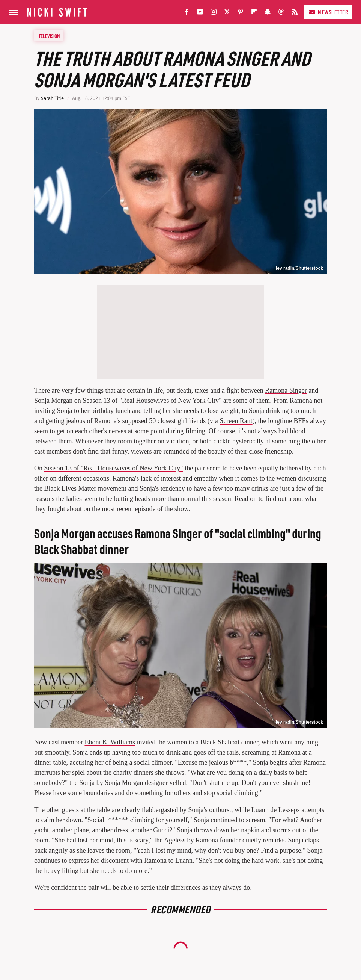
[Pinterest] (241, 13)
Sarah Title (52, 98)
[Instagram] (214, 13)
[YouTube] (200, 13)
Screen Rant (236, 421)
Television (49, 36)
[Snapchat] (268, 13)
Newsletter (328, 12)
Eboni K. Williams (110, 742)
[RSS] (295, 13)
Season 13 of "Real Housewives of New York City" (114, 468)
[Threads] (281, 13)
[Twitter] (227, 13)
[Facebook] (187, 13)
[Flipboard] (254, 13)
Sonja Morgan (53, 401)
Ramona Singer (286, 390)
